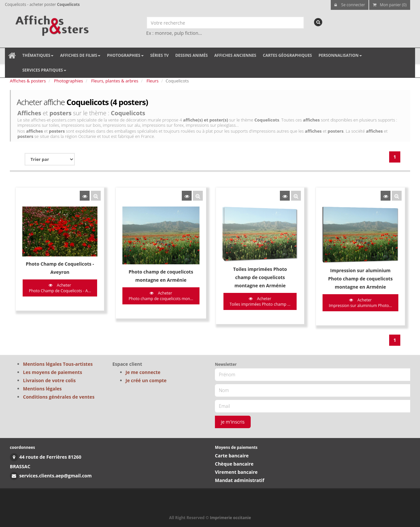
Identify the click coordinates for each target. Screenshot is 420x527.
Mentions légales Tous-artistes (58, 364)
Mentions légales (42, 389)
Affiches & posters (28, 81)
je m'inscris (233, 422)
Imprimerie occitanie (231, 518)
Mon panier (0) (390, 5)
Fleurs (152, 81)
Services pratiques (44, 70)
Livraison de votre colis (49, 380)
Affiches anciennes (235, 55)
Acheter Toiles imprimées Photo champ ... (260, 301)
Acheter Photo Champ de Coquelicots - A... (60, 288)
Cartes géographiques (287, 55)
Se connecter (350, 5)
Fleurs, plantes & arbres (115, 81)
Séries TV (159, 55)
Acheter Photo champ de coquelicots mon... (161, 296)
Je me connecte (143, 372)
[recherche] (318, 22)
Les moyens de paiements (52, 372)
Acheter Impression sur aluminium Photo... (360, 303)
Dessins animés (191, 55)
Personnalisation (340, 55)
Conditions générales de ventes (59, 397)
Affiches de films (80, 55)
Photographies (125, 55)
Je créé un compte (146, 380)
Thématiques (38, 55)
